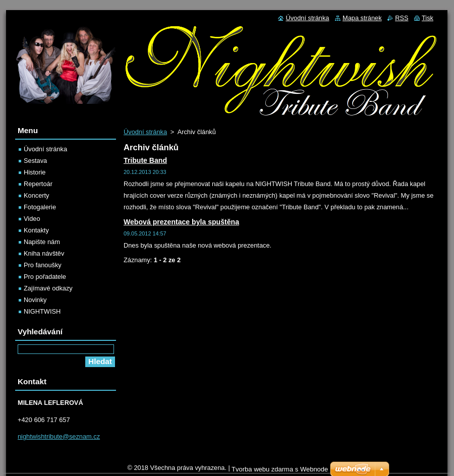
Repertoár (38, 184)
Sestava (35, 161)
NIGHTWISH (42, 311)
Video (32, 219)
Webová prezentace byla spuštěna (181, 222)
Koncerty (37, 195)
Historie (35, 172)
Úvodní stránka (145, 132)
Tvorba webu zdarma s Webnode (280, 469)
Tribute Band (145, 160)
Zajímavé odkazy (48, 288)
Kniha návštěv (44, 253)
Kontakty (36, 230)
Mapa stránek (362, 18)
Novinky (35, 300)
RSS (402, 18)
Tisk (428, 18)
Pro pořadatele (45, 277)
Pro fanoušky (43, 265)
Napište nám (42, 242)
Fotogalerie (40, 207)
